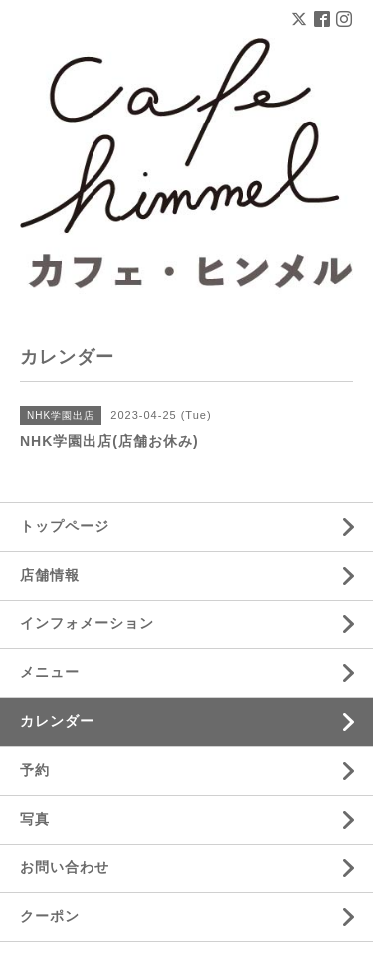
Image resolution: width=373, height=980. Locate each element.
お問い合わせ (65, 867)
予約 (35, 770)
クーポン (50, 916)
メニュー (50, 672)
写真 (35, 819)
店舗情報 (50, 575)
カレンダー (57, 721)
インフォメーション (87, 623)
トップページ (65, 526)
